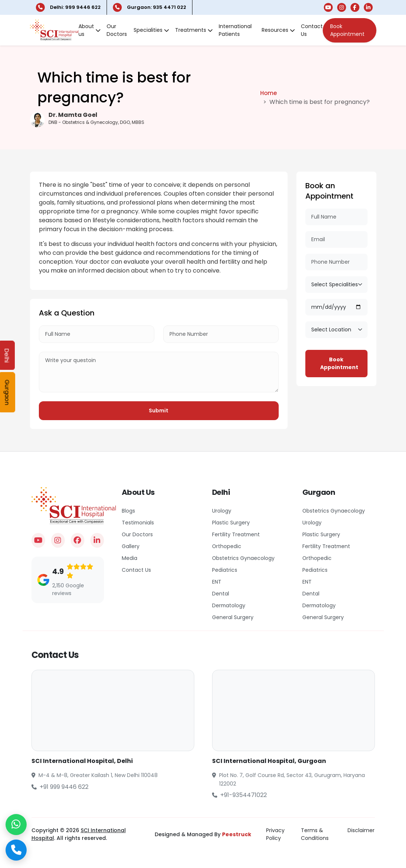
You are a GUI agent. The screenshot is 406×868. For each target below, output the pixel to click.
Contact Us (312, 30)
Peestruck (237, 833)
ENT (217, 581)
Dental (221, 593)
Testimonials (139, 522)
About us (90, 30)
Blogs (129, 510)
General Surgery (233, 617)
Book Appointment (347, 30)
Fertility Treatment (236, 534)
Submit (159, 410)
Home (269, 92)
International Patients (235, 30)
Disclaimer (361, 830)
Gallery (131, 546)
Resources (278, 30)
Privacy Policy (275, 833)
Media (130, 557)
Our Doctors (117, 30)
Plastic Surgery (231, 522)
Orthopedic (227, 546)
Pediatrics (225, 569)
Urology (222, 510)
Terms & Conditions (315, 833)
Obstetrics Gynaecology (245, 557)
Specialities (151, 30)
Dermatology (230, 605)
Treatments (194, 30)
